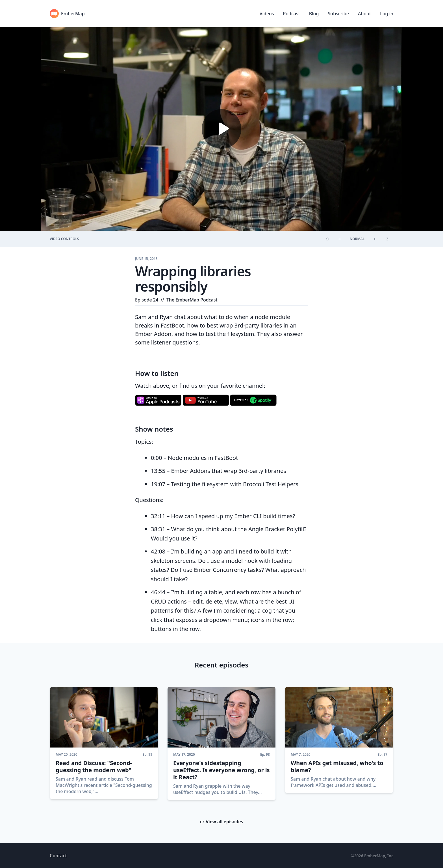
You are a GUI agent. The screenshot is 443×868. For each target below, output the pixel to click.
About (364, 14)
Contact (58, 856)
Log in (387, 14)
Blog (314, 14)
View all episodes (224, 822)
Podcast (291, 14)
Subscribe (338, 14)
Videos (267, 14)
